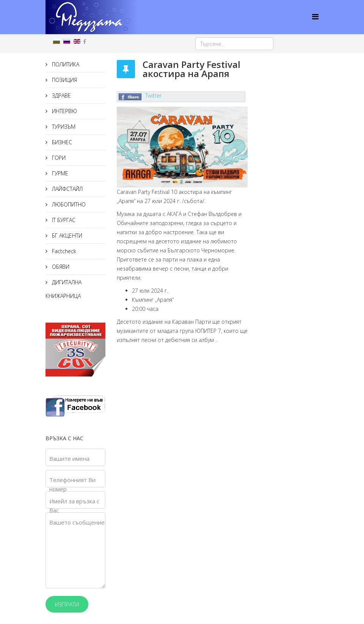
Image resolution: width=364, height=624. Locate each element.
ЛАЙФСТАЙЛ (67, 189)
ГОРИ (58, 158)
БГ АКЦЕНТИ (66, 236)
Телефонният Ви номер (72, 484)
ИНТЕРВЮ (64, 111)
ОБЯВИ (60, 267)
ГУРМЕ (59, 173)
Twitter (153, 95)
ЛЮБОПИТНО (68, 204)
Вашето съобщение (77, 522)
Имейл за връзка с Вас (74, 506)
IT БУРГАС (63, 220)
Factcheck (63, 251)
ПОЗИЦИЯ (64, 80)
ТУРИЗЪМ (63, 127)
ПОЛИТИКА (65, 64)
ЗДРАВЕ (61, 95)
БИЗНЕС (61, 142)
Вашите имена (69, 459)
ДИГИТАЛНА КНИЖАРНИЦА (64, 289)
